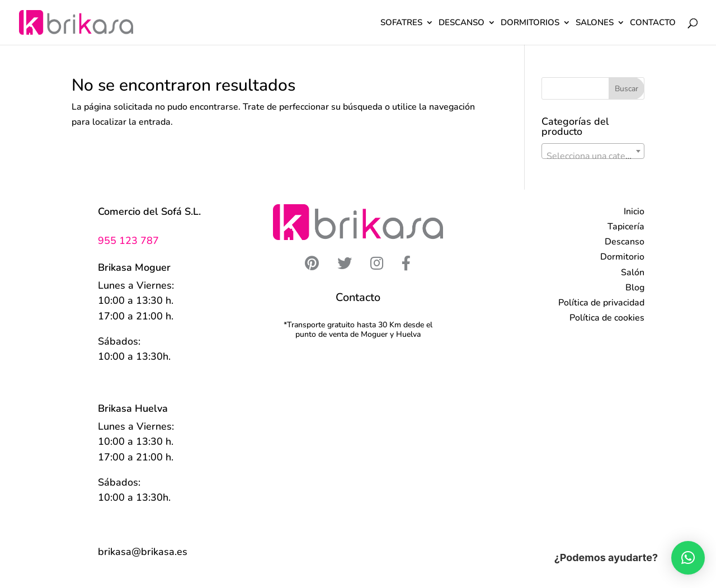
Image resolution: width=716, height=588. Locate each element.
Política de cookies (607, 318)
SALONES (595, 23)
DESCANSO (461, 23)
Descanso (625, 242)
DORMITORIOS (530, 23)
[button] (688, 558)
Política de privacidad (601, 303)
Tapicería (626, 227)
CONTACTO (653, 23)
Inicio (634, 211)
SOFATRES (401, 23)
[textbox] (593, 156)
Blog (635, 288)
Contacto (358, 297)
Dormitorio (622, 257)
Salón (633, 272)
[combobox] (593, 151)
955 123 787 (128, 241)
